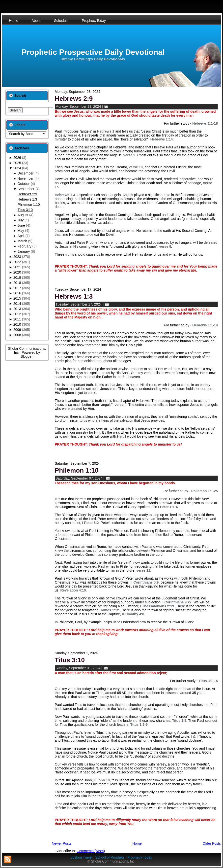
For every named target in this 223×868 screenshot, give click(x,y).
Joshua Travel (82, 857)
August (23, 215)
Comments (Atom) (91, 851)
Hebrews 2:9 (27, 194)
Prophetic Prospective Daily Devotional (93, 52)
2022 (17, 262)
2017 (17, 288)
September (26, 189)
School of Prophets (110, 857)
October (24, 184)
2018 (17, 283)
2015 (17, 298)
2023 (17, 257)
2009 (17, 330)
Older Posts (212, 843)
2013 (17, 309)
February (25, 246)
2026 (17, 158)
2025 (17, 163)
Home (137, 843)
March (22, 241)
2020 (17, 272)
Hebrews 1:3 (27, 199)
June (21, 225)
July (21, 220)
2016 (17, 293)
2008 (17, 335)
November (26, 178)
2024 (17, 168)
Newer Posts (62, 843)
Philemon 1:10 (29, 205)
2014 (17, 304)
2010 (17, 324)
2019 (17, 278)
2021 (17, 267)
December (26, 173)
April (21, 236)
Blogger (26, 356)
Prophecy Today (140, 857)
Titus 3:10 (25, 210)
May (21, 231)
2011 (17, 319)
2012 (17, 314)
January (24, 251)
